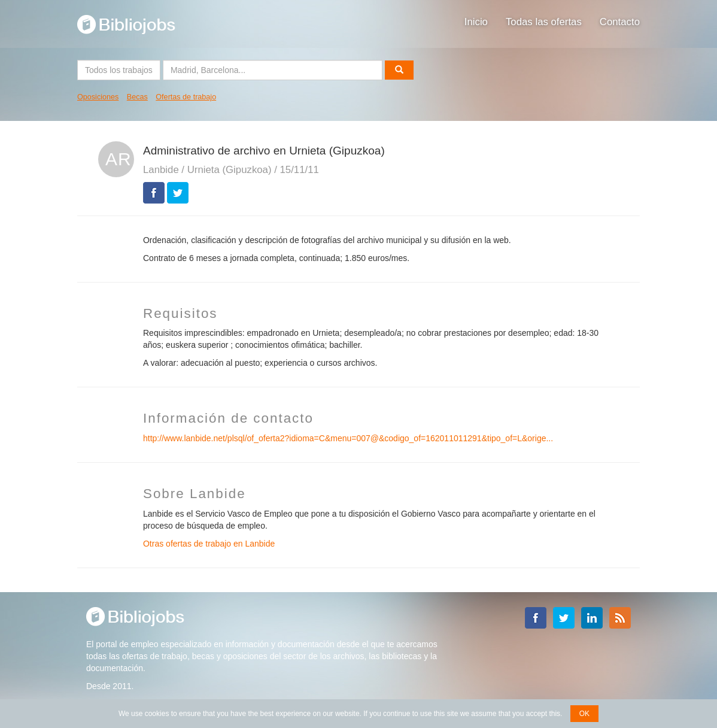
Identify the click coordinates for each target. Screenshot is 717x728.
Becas (137, 97)
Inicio (476, 22)
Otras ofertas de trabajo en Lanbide (209, 544)
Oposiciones (98, 97)
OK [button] (584, 714)
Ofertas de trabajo (186, 97)
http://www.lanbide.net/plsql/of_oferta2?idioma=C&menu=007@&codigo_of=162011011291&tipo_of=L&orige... (348, 438)
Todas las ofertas (544, 22)
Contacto (620, 22)
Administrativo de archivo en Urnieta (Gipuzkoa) (264, 151)
